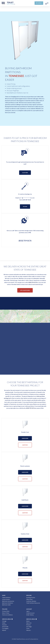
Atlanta (4, 630)
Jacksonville (5, 627)
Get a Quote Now (25, 290)
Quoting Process (31, 597)
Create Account (30, 613)
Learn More (25, 438)
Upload (25, 207)
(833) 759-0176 (25, 241)
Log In (28, 611)
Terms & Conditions (7, 615)
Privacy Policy (6, 611)
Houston (4, 625)
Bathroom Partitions (8, 603)
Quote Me (25, 445)
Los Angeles (5, 628)
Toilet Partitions (8, 3)
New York (29, 623)
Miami (28, 621)
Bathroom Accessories (8, 601)
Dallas (4, 623)
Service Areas (7, 619)
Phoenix (28, 625)
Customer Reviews (31, 601)
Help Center (29, 599)
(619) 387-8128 (27, 200)
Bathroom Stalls (6, 605)
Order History (30, 615)
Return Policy (6, 613)
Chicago (4, 621)
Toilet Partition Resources (33, 603)
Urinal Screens (6, 599)
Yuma (28, 628)
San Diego (29, 627)
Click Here (25, 173)
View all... (29, 630)
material (42, 394)
